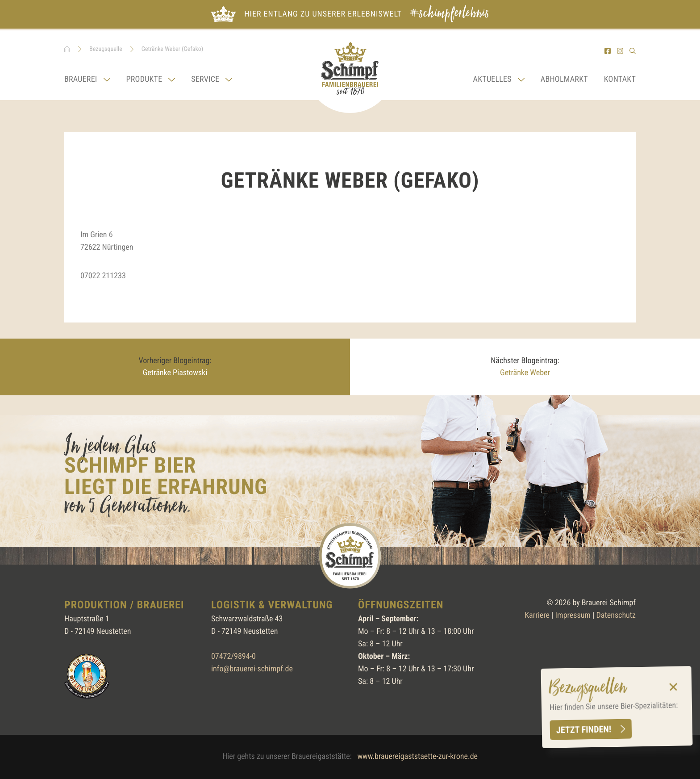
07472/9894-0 (233, 656)
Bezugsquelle (106, 49)
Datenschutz (616, 615)
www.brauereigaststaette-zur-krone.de (417, 756)
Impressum (573, 615)
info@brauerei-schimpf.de (252, 669)
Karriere (537, 615)
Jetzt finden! (583, 729)
